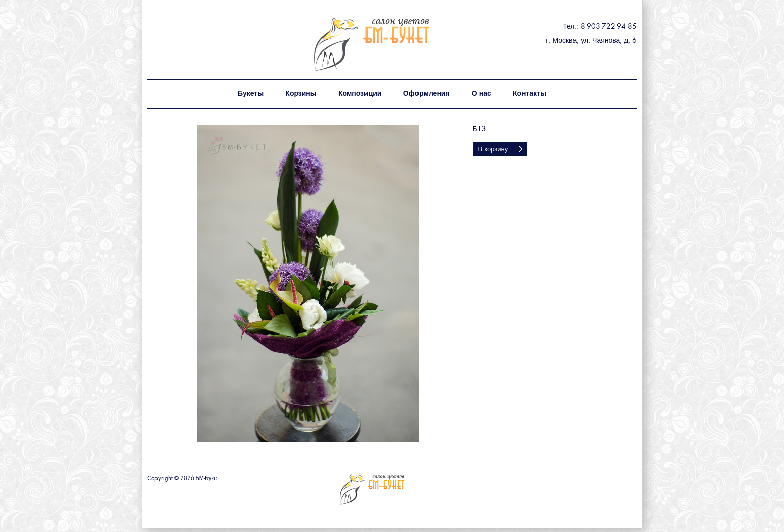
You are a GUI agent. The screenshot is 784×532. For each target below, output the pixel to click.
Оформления (427, 94)
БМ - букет (393, 44)
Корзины (301, 94)
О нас (481, 94)
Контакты (530, 94)
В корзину (493, 150)
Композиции (360, 94)
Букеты (251, 94)
